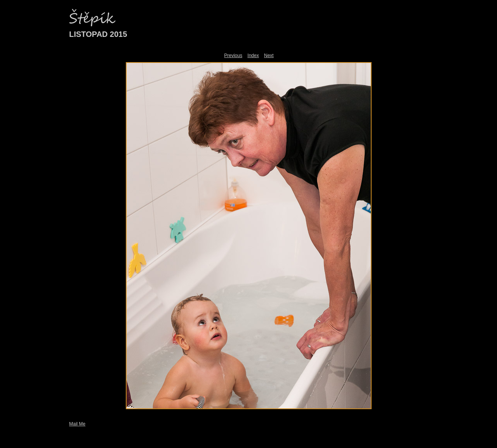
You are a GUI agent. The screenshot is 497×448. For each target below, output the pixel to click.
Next (269, 56)
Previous (233, 56)
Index (253, 56)
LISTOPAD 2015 (98, 34)
